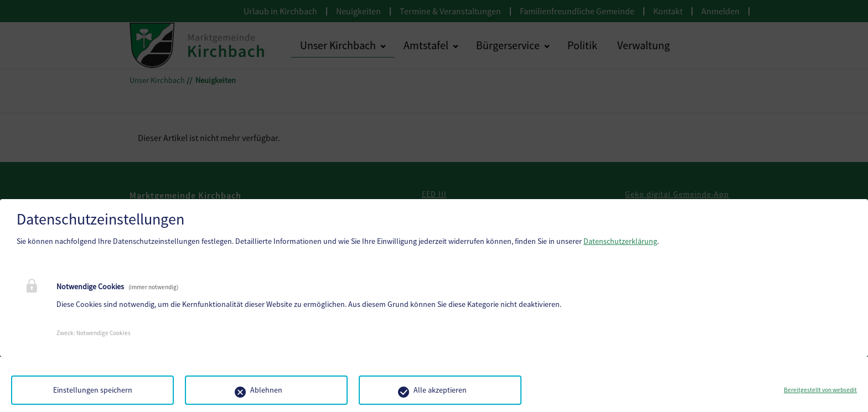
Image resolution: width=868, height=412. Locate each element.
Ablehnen (266, 390)
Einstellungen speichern (93, 390)
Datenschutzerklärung (620, 241)
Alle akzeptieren (440, 390)
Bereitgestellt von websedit (820, 390)
